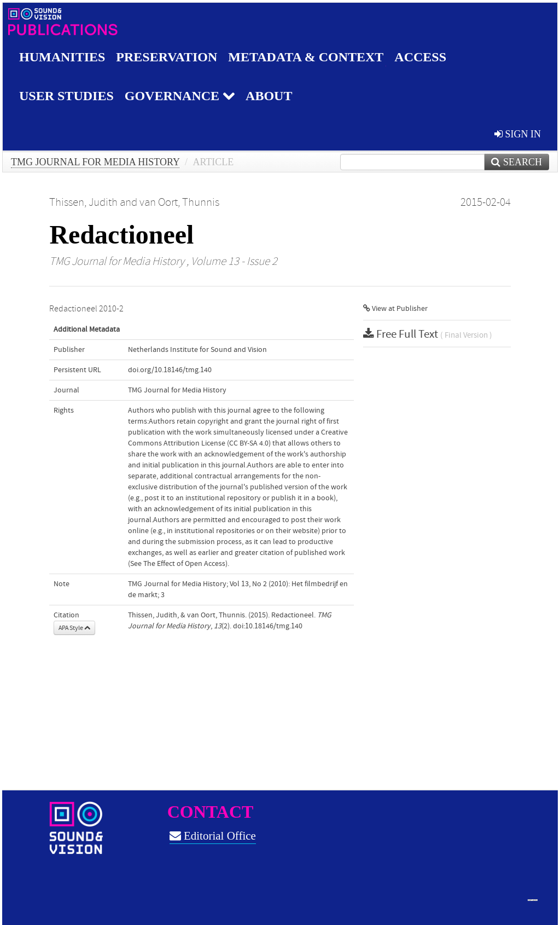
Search (517, 162)
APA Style (74, 628)
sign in (518, 134)
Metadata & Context (306, 57)
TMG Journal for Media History (95, 162)
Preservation (167, 57)
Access (420, 57)
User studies (66, 96)
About (269, 96)
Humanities (62, 57)
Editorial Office (213, 836)
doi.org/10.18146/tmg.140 (170, 370)
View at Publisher (395, 309)
